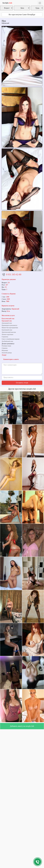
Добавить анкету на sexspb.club (22, 726)
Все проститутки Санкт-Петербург (22, 15)
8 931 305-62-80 (14, 274)
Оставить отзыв (22, 383)
